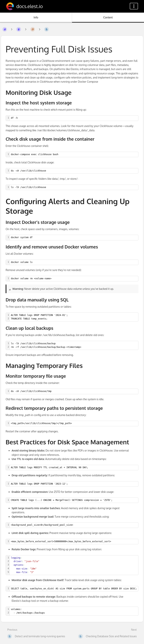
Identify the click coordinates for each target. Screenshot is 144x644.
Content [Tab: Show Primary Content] (108, 17)
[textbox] (74, 118)
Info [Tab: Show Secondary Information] (36, 17)
